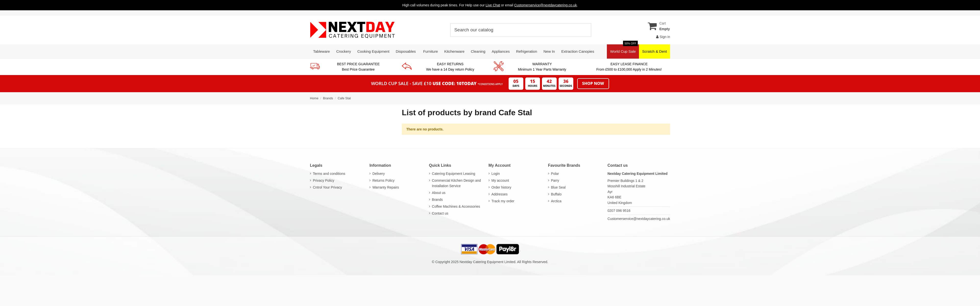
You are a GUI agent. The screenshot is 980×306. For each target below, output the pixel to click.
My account (500, 180)
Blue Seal (558, 187)
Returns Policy (383, 180)
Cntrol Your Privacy (327, 187)
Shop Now (593, 83)
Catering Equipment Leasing (454, 174)
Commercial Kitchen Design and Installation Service (456, 183)
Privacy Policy (324, 180)
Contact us (440, 213)
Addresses (500, 194)
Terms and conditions (329, 174)
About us (439, 193)
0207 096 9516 (619, 211)
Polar (555, 174)
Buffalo (556, 194)
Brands (437, 200)
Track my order (503, 201)
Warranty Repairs (386, 187)
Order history (501, 187)
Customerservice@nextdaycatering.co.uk (639, 219)
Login (496, 174)
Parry (555, 180)
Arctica (556, 201)
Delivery (379, 174)
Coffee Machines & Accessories (456, 206)
